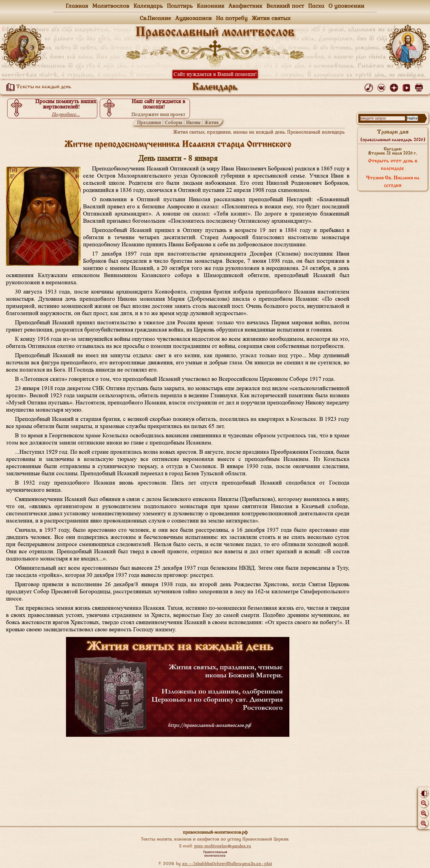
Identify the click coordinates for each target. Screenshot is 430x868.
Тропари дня (393, 136)
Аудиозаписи (193, 18)
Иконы (193, 122)
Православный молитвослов (215, 33)
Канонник (211, 6)
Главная (77, 6)
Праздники (149, 122)
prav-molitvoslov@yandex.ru (223, 846)
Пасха (316, 6)
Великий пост (285, 6)
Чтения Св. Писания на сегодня (393, 182)
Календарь (148, 6)
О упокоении (346, 6)
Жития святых (271, 18)
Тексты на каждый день (38, 87)
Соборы (173, 122)
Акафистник (245, 6)
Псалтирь (180, 6)
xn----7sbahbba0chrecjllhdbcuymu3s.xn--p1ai (227, 863)
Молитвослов (111, 6)
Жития (211, 122)
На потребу (232, 18)
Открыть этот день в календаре (393, 165)
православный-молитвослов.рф (215, 832)
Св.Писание (155, 18)
